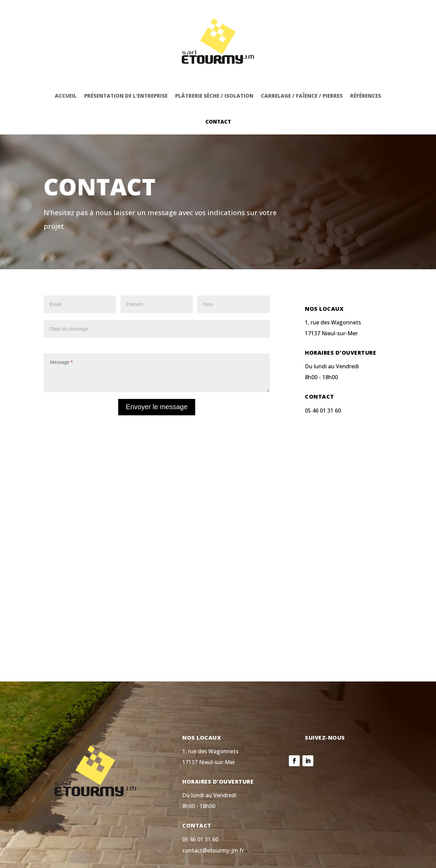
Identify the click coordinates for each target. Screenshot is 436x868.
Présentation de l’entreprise (126, 65)
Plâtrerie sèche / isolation (214, 65)
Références (366, 65)
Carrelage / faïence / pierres (302, 65)
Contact (218, 91)
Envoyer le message (157, 376)
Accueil (66, 65)
